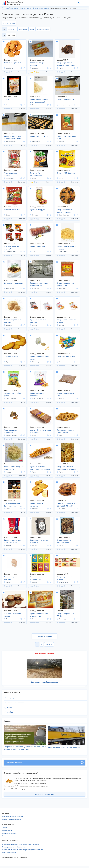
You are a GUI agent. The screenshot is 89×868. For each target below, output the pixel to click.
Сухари (6, 100)
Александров (62, 582)
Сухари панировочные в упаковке (66, 248)
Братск (60, 362)
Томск (60, 68)
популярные (23, 29)
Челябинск (8, 68)
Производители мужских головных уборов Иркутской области (22, 852)
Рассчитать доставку (44, 765)
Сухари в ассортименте (13, 63)
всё (4, 29)
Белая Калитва (63, 215)
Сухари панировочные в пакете (40, 358)
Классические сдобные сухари (13, 395)
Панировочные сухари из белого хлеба (13, 468)
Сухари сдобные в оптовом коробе (64, 541)
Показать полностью (44, 796)
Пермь (33, 582)
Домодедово (62, 252)
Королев (7, 582)
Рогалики (11, 698)
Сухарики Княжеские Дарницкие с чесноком (13, 505)
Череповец (8, 362)
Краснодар (61, 619)
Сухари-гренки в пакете (66, 357)
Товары (4, 830)
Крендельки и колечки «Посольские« (66, 431)
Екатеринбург (9, 178)
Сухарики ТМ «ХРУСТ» (12, 210)
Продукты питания (25, 8)
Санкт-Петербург (10, 399)
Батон (9, 708)
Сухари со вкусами (37, 246)
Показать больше (45, 636)
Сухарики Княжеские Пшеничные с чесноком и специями (40, 468)
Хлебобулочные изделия (41, 8)
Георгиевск (35, 142)
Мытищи (34, 215)
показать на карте (43, 29)
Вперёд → (49, 644)
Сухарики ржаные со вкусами (38, 321)
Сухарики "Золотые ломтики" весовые (64, 211)
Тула (33, 252)
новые (32, 29)
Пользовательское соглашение (12, 819)
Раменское (61, 509)
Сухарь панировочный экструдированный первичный (39, 101)
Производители (7, 833)
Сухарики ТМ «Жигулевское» (36, 174)
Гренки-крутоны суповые (13, 283)
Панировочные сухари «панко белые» (39, 284)
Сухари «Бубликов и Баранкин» (38, 395)
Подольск (34, 288)
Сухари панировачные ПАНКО (65, 615)
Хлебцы (10, 712)
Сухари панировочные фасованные (65, 284)
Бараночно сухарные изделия (38, 64)
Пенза (33, 178)
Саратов (34, 105)
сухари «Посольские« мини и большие (41, 431)
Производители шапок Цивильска (13, 849)
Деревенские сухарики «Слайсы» (39, 541)
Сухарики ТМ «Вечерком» (67, 173)
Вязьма (60, 399)
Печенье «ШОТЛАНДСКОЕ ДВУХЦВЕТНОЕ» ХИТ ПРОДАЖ (67, 505)
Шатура (34, 325)
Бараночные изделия (15, 703)
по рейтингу (12, 29)
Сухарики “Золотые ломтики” (11, 248)
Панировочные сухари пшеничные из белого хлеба (12, 138)
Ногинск (61, 142)
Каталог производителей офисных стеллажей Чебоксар (20, 847)
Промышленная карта (9, 835)
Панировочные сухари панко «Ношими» (12, 541)
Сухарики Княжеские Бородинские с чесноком (67, 468)
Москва (7, 105)
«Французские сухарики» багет (66, 138)
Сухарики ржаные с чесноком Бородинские (66, 64)
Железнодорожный (38, 362)
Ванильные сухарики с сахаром (12, 615)
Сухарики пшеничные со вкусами (66, 321)
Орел (33, 435)
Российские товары (12, 8)
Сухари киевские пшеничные (10, 431)
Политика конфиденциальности (13, 822)
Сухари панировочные (65, 100)
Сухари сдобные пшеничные (36, 505)
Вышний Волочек (10, 435)
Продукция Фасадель (9, 855)
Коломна (34, 619)
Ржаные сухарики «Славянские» (37, 578)
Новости (5, 838)
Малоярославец (63, 105)
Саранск (34, 509)
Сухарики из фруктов (38, 210)
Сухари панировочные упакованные (39, 615)
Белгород (34, 68)
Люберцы (8, 325)
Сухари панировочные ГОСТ (65, 395)
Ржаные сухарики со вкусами (12, 174)
